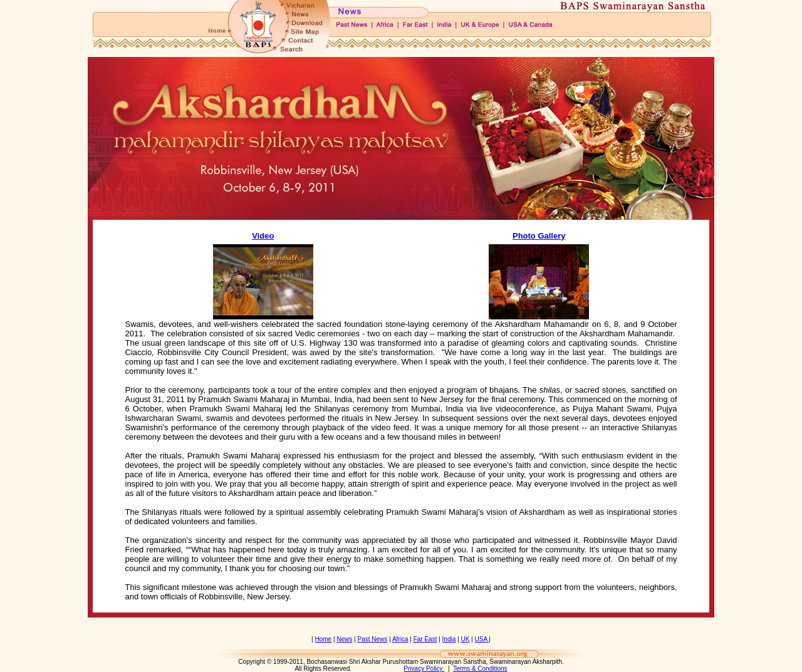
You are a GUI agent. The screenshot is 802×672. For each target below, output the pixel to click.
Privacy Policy (424, 669)
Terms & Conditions (480, 669)
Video (263, 236)
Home (323, 639)
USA (482, 639)
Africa (400, 639)
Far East (425, 639)
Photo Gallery (539, 236)
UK (465, 639)
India (449, 639)
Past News (373, 639)
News (344, 639)
